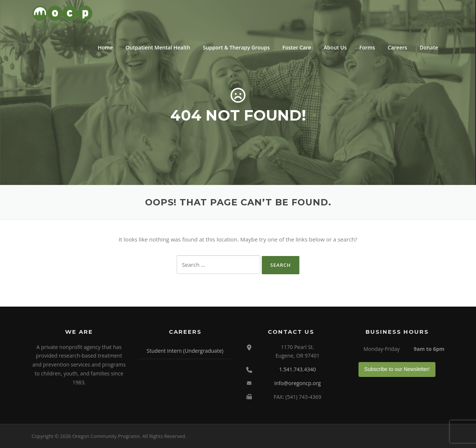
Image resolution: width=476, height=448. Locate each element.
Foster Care (297, 47)
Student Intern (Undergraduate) (185, 351)
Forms (367, 47)
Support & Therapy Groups (236, 47)
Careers (398, 47)
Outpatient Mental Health (158, 47)
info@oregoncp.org (297, 383)
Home (105, 47)
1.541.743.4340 (297, 369)
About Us (335, 47)
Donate (429, 47)
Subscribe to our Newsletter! (397, 369)
